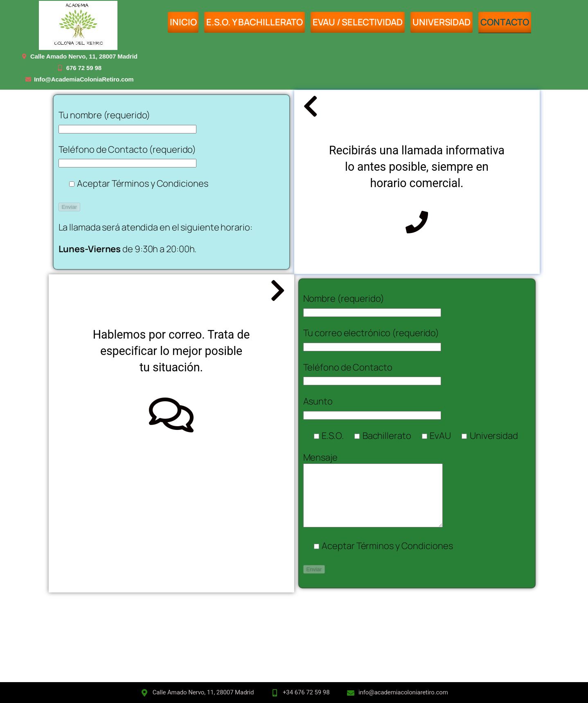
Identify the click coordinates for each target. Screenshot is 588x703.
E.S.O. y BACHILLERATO (255, 22)
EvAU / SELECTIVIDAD (358, 22)
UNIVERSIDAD (442, 22)
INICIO (183, 22)
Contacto (505, 22)
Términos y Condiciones (160, 183)
